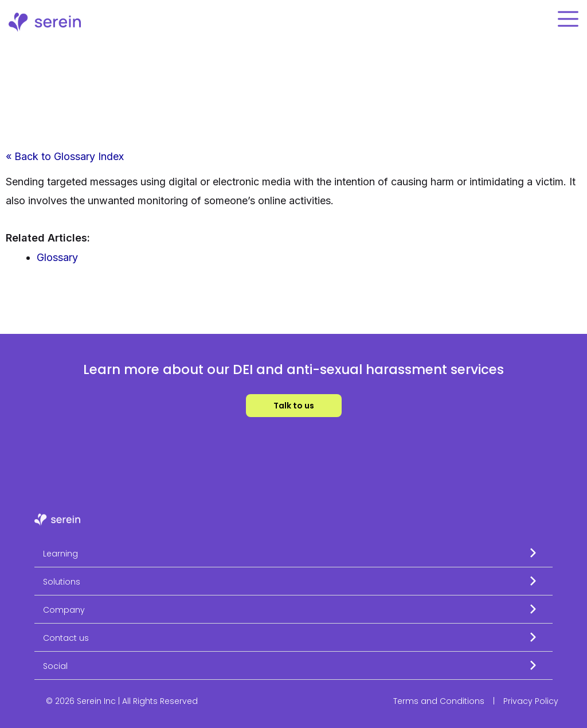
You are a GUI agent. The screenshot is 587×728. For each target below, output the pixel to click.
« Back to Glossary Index (65, 156)
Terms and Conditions (439, 701)
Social (55, 666)
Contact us (66, 638)
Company (64, 610)
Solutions (62, 582)
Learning (60, 554)
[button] (293, 553)
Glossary (57, 257)
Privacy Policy (531, 701)
